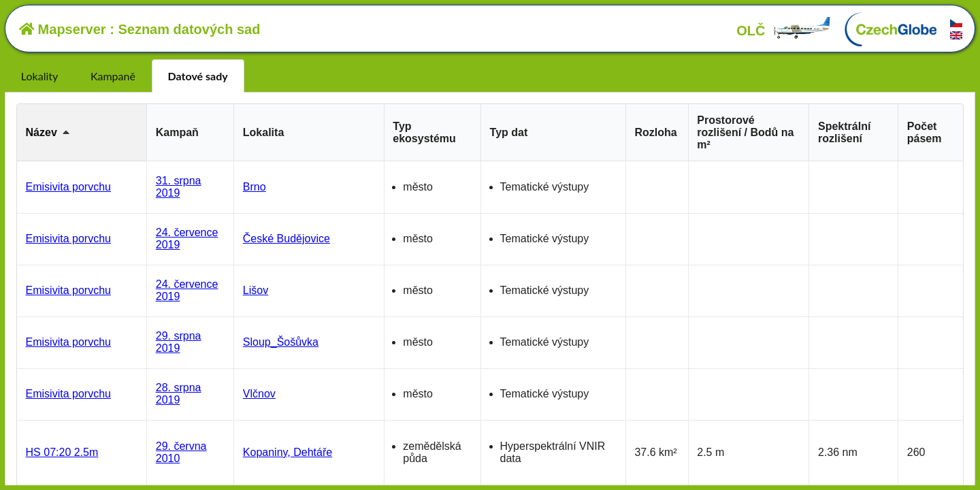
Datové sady (198, 76)
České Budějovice (287, 239)
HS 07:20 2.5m (62, 452)
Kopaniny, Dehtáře (288, 452)
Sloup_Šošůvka (281, 342)
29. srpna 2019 (179, 342)
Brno (255, 187)
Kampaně (113, 76)
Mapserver (63, 29)
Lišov (256, 290)
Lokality (39, 76)
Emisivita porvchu (68, 187)
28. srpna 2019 (179, 394)
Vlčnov (259, 394)
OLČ (784, 31)
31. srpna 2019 (179, 187)
